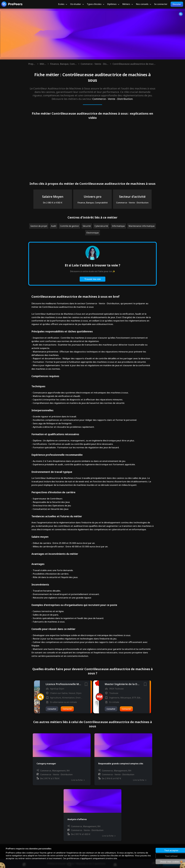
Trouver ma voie (93, 279)
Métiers (43, 64)
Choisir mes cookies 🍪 (162, 862)
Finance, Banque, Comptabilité (63, 64)
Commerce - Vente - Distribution (95, 64)
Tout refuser (162, 856)
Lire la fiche (78, 780)
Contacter (67, 709)
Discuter (177, 4)
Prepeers (32, 64)
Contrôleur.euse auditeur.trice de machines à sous (134, 64)
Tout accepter (162, 850)
